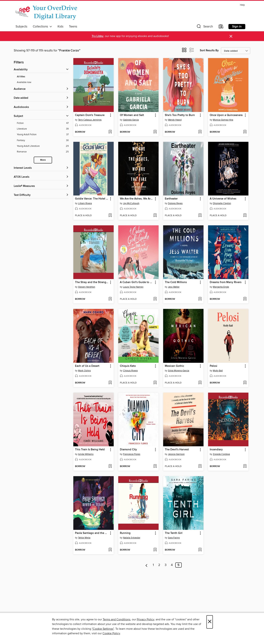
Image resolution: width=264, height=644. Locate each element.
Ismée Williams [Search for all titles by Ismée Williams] (86, 454)
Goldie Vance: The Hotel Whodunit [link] (92, 199)
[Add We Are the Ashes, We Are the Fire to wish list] (155, 216)
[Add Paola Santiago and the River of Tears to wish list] (110, 550)
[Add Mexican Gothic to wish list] (200, 383)
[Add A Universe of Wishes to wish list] (245, 216)
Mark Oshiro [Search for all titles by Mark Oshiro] (84, 371)
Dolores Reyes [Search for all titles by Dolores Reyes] (175, 203)
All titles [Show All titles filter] (21, 77)
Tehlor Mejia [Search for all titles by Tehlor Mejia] (84, 538)
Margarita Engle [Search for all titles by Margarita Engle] (221, 287)
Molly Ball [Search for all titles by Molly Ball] (218, 371)
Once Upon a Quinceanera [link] (226, 115)
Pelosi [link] (213, 366)
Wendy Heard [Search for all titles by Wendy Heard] (175, 120)
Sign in (237, 27)
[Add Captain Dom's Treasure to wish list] (110, 132)
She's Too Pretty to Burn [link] (180, 115)
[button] (204, 27)
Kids (60, 27)
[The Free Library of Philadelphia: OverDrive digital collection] (47, 13)
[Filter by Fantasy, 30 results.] (43, 140)
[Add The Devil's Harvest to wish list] (200, 466)
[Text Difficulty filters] (41, 195)
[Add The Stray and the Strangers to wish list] (110, 299)
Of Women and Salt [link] (132, 115)
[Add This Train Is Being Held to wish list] (110, 466)
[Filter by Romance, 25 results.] (43, 152)
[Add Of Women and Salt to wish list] (155, 132)
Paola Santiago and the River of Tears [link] (92, 533)
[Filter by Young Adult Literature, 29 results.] (43, 146)
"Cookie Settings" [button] (103, 629)
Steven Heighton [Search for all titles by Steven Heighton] (87, 287)
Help (242, 5)
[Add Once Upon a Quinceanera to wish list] (245, 132)
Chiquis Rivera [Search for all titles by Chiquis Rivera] (130, 371)
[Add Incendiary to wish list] (245, 466)
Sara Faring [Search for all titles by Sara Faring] (174, 538)
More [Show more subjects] (43, 160)
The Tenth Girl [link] (174, 533)
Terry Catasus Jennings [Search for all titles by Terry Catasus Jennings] (90, 120)
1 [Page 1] (153, 565)
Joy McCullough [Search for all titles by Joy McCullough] (131, 203)
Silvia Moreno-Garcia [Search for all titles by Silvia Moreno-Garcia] (179, 371)
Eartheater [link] (171, 199)
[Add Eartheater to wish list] (200, 216)
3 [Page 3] (166, 565)
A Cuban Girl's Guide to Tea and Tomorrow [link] (137, 282)
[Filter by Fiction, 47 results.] (43, 123)
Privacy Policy (145, 619)
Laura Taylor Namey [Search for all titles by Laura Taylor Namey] (133, 287)
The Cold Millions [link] (176, 282)
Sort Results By (209, 50)
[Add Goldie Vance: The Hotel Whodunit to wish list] (110, 216)
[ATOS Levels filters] (41, 177)
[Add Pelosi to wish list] (245, 383)
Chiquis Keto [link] (128, 366)
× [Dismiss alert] (231, 36)
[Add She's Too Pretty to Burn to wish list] (200, 132)
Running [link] (125, 533)
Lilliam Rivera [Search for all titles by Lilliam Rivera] (85, 203)
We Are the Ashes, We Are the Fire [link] (137, 199)
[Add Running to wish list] (155, 550)
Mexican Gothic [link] (174, 366)
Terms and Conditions (117, 619)
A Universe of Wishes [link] (223, 199)
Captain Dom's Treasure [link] (90, 115)
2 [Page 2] (159, 565)
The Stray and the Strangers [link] (92, 282)
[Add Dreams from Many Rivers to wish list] (245, 299)
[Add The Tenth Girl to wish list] (200, 550)
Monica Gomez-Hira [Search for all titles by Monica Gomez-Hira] (223, 120)
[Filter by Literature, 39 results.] (43, 129)
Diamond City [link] (128, 450)
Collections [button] (42, 27)
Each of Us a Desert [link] (87, 366)
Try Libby (98, 36)
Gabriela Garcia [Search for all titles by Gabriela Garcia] (131, 120)
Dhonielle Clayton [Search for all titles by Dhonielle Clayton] (222, 203)
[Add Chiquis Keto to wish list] (155, 383)
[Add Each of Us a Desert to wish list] (110, 383)
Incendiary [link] (216, 450)
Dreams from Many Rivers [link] (226, 282)
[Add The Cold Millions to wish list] (200, 299)
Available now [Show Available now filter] (24, 82)
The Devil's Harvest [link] (177, 450)
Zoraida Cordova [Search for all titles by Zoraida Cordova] (221, 454)
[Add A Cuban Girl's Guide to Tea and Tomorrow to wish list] (155, 299)
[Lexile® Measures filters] (41, 186)
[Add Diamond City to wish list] (155, 466)
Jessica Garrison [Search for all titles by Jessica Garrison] (176, 454)
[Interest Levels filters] (41, 168)
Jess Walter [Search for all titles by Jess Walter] (174, 287)
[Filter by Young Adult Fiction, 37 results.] (43, 135)
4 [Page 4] (172, 565)
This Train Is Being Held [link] (90, 450)
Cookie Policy (111, 633)
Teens (73, 27)
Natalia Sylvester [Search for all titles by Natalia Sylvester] (132, 538)
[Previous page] (147, 565)
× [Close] (210, 622)
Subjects (21, 27)
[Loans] (221, 27)
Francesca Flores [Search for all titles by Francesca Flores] (132, 454)
